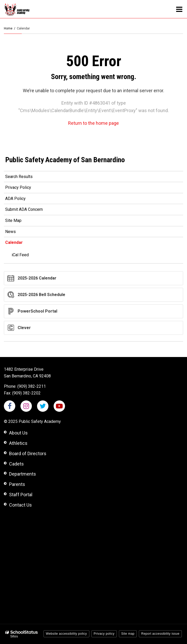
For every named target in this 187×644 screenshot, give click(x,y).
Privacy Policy (18, 187)
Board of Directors (28, 453)
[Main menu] (179, 9)
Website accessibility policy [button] (66, 634)
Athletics (18, 443)
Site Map (13, 220)
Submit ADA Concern (24, 209)
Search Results (19, 177)
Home (8, 28)
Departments (23, 474)
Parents (17, 484)
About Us (18, 433)
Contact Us (20, 505)
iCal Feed (20, 255)
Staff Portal (21, 495)
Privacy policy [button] (104, 634)
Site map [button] (128, 634)
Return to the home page (94, 123)
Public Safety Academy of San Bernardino (65, 160)
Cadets (16, 464)
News (10, 232)
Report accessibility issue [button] (160, 634)
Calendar (14, 242)
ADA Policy (15, 199)
